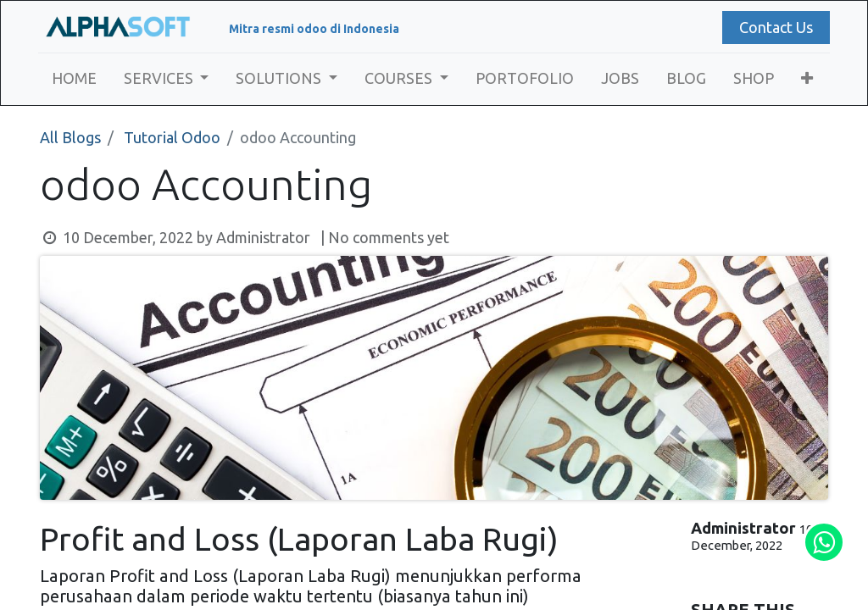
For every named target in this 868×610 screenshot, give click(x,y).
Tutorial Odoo (172, 137)
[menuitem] (76, 78)
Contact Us (774, 27)
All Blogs (70, 137)
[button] (809, 78)
